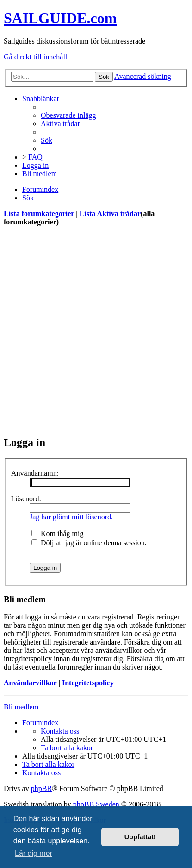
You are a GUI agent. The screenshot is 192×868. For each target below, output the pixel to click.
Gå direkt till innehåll (35, 57)
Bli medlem (21, 707)
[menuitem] (68, 115)
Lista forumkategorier (40, 214)
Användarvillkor (30, 683)
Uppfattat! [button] (140, 837)
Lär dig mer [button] (34, 853)
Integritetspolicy (88, 683)
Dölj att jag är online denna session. (89, 543)
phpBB (41, 788)
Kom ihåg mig (57, 533)
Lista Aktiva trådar (110, 214)
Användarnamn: (35, 473)
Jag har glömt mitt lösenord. (71, 517)
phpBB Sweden (96, 804)
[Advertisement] (96, 331)
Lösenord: (26, 499)
